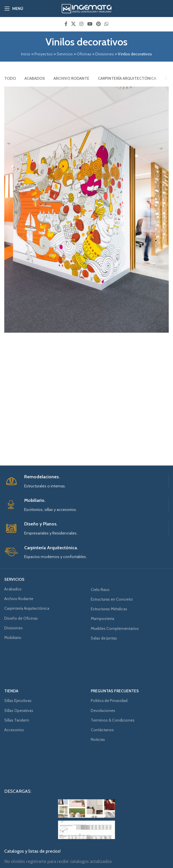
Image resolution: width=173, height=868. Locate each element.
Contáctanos (102, 730)
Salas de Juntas (104, 638)
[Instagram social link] (82, 24)
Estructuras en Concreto (112, 599)
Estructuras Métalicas (109, 609)
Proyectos (44, 54)
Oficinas (84, 54)
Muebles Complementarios (115, 628)
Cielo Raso (100, 590)
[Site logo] (87, 8)
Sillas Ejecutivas (18, 701)
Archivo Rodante (19, 599)
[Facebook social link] (66, 24)
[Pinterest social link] (98, 24)
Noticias (98, 739)
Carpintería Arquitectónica (27, 608)
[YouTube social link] (90, 24)
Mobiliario (13, 638)
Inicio (26, 54)
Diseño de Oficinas (21, 618)
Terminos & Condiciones (113, 720)
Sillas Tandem (17, 720)
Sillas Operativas (19, 710)
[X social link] (73, 24)
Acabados (13, 589)
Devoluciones (103, 710)
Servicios (65, 54)
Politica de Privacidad (109, 701)
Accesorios (14, 730)
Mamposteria (102, 618)
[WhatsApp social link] (107, 24)
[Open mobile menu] (14, 9)
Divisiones (105, 54)
